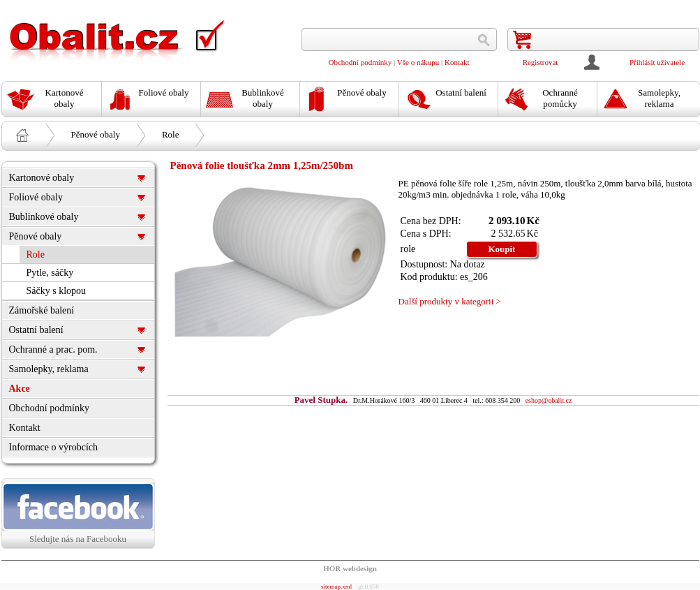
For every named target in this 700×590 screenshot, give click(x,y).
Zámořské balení (42, 310)
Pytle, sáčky (50, 273)
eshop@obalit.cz (549, 400)
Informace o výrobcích (54, 447)
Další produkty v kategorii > (450, 301)
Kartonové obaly (42, 178)
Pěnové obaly (96, 134)
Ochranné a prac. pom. (53, 349)
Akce (20, 389)
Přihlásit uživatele (657, 62)
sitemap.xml (336, 587)
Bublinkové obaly (44, 217)
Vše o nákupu (418, 62)
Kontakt (457, 62)
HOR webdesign (350, 568)
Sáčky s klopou (57, 291)
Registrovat (541, 62)
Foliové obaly (36, 197)
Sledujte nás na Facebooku (78, 513)
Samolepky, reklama (49, 369)
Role (171, 134)
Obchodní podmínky (360, 62)
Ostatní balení (36, 330)
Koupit (501, 249)
